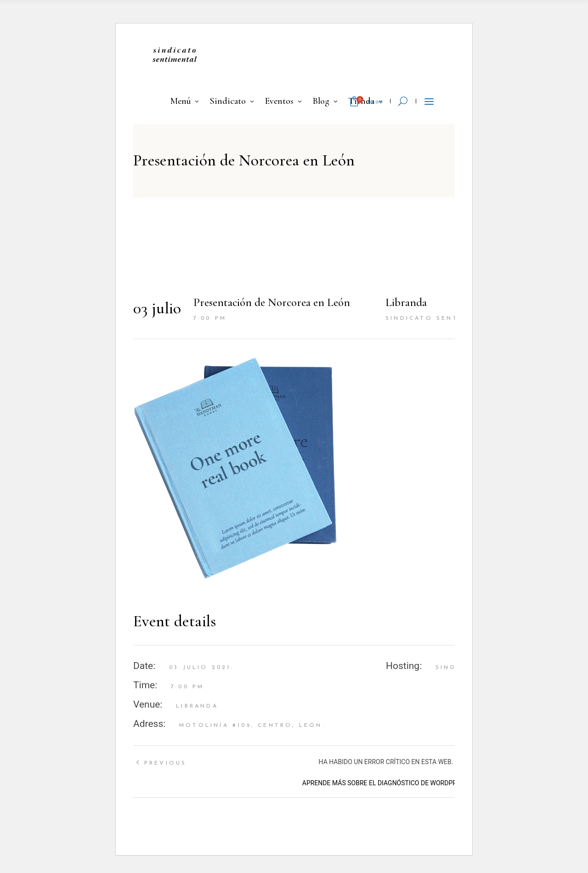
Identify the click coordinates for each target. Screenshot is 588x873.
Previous (166, 763)
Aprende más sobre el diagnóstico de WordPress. (386, 783)
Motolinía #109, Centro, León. (252, 726)
